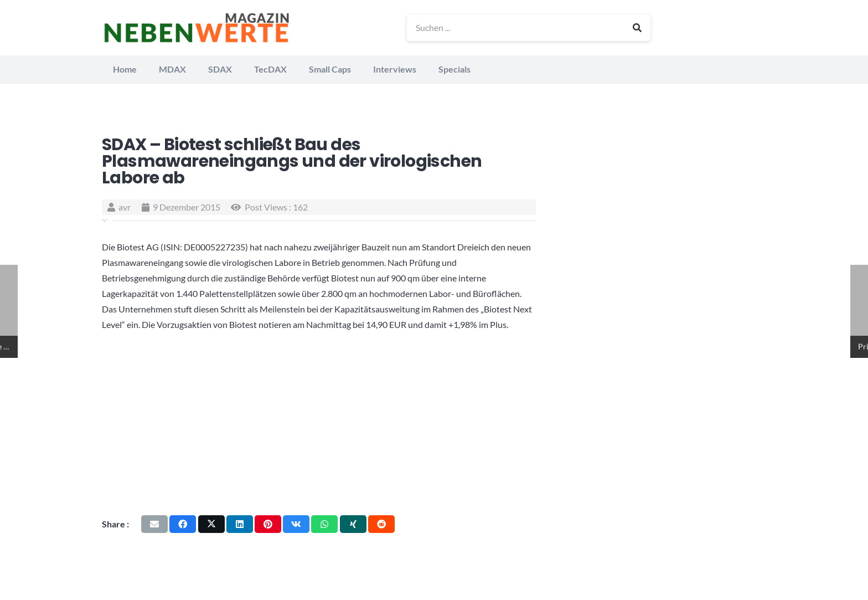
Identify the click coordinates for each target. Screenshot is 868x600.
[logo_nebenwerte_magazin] (197, 28)
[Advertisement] (319, 423)
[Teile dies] (183, 524)
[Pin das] (268, 524)
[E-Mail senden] (154, 524)
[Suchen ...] (529, 28)
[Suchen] (637, 28)
